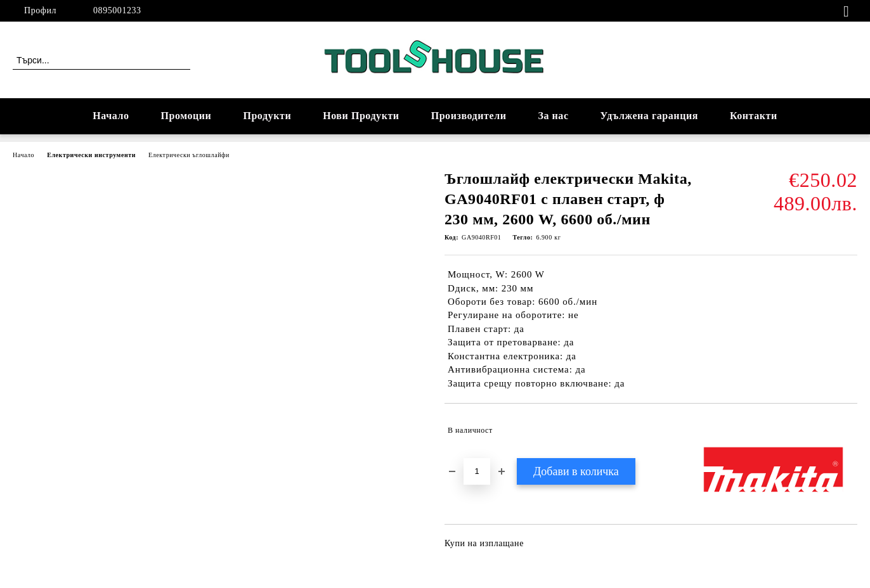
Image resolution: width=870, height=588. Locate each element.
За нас (553, 116)
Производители (469, 116)
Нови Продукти (361, 116)
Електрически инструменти (91, 155)
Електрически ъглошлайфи (189, 155)
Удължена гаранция (649, 116)
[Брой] (477, 471)
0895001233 (117, 10)
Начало (111, 116)
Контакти (754, 116)
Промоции (186, 116)
